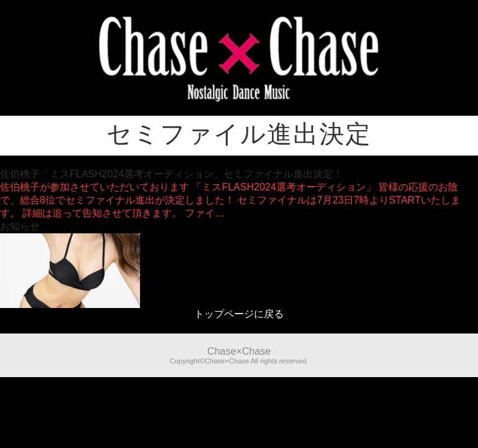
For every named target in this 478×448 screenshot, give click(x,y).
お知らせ (20, 226)
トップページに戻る (239, 314)
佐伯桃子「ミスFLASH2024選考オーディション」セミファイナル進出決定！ (171, 174)
